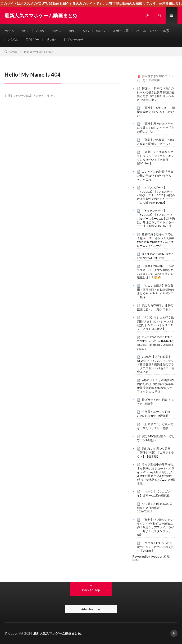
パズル (13, 39)
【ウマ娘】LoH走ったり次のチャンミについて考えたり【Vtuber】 (155, 547)
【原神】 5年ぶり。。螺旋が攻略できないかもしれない (156, 112)
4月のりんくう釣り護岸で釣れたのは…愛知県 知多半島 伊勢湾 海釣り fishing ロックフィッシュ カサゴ (156, 386)
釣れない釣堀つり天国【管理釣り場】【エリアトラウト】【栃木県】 (155, 452)
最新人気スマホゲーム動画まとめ (57, 633)
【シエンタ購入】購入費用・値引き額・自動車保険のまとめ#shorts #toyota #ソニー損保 (155, 291)
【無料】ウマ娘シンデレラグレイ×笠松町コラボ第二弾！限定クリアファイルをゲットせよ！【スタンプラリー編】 (155, 527)
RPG (72, 31)
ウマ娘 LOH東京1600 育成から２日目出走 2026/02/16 (155, 508)
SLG (86, 31)
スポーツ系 (121, 31)
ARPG (41, 31)
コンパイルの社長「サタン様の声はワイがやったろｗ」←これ (155, 175)
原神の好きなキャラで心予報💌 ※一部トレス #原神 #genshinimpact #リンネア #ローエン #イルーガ (155, 240)
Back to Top (91, 590)
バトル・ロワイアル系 (153, 31)
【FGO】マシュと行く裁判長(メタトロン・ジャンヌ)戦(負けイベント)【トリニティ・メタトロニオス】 (155, 323)
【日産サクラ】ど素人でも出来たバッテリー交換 (155, 426)
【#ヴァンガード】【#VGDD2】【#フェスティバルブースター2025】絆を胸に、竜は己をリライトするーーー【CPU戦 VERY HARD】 (156, 218)
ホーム (9, 31)
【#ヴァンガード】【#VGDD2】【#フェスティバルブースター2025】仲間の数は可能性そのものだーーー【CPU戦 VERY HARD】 (156, 195)
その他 (51, 39)
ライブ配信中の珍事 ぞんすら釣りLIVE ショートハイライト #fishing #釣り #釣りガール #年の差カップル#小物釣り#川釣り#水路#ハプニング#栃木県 (156, 474)
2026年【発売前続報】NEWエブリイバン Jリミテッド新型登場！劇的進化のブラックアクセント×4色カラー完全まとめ (156, 364)
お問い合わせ (73, 39)
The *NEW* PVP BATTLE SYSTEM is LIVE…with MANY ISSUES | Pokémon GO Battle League (155, 343)
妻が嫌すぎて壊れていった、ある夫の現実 (155, 78)
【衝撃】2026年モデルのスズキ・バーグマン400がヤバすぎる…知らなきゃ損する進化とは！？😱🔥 (156, 272)
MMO (57, 31)
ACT (25, 31)
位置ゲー (32, 39)
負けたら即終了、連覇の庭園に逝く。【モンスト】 (155, 307)
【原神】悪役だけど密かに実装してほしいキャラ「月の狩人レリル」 (155, 128)
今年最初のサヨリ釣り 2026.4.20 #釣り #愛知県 (154, 414)
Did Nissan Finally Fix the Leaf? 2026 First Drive (155, 256)
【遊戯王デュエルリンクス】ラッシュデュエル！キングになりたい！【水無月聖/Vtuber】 (155, 158)
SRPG (101, 31)
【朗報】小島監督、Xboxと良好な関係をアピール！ (155, 142)
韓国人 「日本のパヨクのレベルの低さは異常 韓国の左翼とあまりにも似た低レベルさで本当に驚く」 (156, 94)
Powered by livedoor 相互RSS (151, 558)
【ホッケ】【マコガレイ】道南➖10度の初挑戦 (154, 493)
